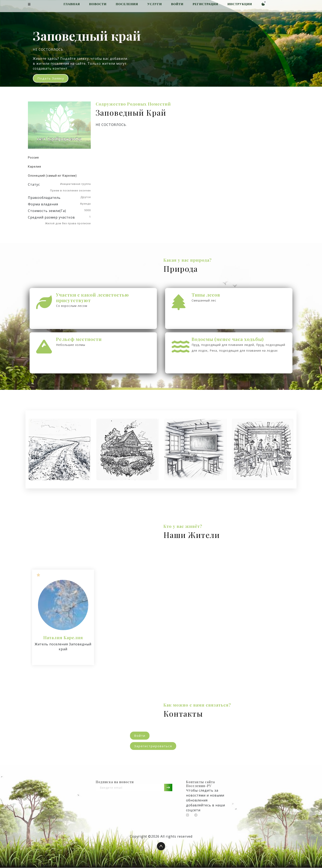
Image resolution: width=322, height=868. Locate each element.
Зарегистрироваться (153, 746)
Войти (177, 4)
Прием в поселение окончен (70, 191)
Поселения (127, 4)
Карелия (34, 167)
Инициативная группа (75, 184)
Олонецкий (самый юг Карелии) (52, 176)
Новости (98, 4)
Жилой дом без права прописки (68, 224)
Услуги (155, 4)
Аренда (85, 204)
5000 (87, 210)
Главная (72, 4)
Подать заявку (51, 78)
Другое (86, 197)
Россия (33, 158)
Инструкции (240, 4)
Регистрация (205, 4)
